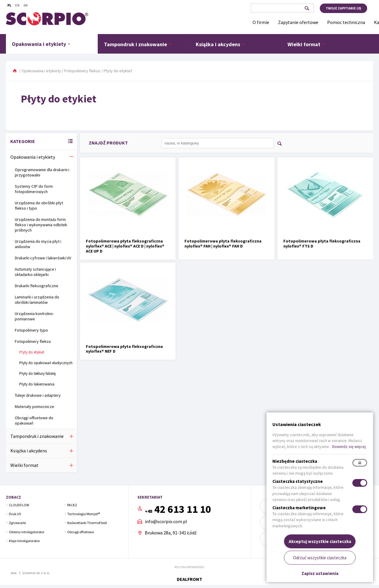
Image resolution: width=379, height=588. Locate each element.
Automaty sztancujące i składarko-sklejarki (35, 272)
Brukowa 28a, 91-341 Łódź (171, 533)
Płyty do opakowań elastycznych (46, 363)
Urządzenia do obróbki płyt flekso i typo (39, 205)
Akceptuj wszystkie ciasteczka (320, 541)
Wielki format (306, 44)
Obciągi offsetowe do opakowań (34, 420)
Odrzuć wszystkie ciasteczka (320, 558)
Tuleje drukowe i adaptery (38, 395)
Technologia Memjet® (83, 514)
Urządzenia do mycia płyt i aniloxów (38, 244)
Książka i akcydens (220, 44)
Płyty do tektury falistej (37, 373)
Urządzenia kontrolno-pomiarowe (34, 316)
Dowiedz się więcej (349, 446)
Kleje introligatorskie (24, 541)
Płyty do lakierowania (37, 384)
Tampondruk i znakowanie (138, 44)
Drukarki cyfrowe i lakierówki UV (43, 258)
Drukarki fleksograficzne (37, 286)
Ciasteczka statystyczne (298, 481)
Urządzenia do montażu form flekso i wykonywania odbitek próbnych (41, 225)
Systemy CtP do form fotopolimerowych (34, 189)
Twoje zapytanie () (343, 8)
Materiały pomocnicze (34, 407)
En (17, 5)
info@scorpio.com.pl (166, 522)
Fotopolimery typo (31, 330)
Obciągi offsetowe (81, 532)
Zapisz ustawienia (320, 573)
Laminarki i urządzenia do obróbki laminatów (37, 300)
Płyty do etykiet (32, 352)
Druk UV (15, 514)
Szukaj (307, 8)
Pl (9, 5)
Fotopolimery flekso (82, 71)
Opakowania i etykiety (41, 44)
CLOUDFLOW (19, 505)
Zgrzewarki (17, 523)
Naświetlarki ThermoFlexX (87, 523)
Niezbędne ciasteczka (295, 461)
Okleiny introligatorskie (27, 532)
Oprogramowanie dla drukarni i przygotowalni (42, 172)
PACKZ (72, 505)
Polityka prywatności (189, 567)
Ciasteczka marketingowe (299, 508)
